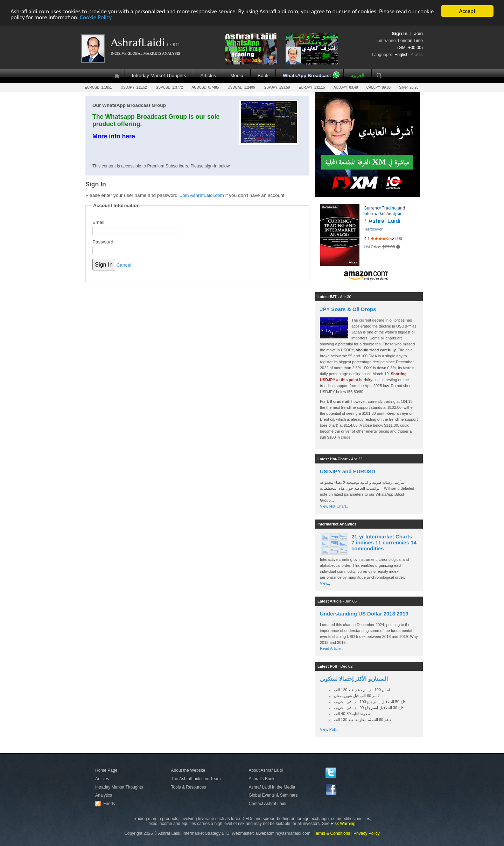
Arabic (417, 55)
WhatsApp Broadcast (307, 75)
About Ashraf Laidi (265, 770)
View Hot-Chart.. (334, 506)
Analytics (104, 795)
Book (263, 75)
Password (103, 242)
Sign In (400, 33)
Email (98, 222)
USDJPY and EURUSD (348, 471)
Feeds (106, 804)
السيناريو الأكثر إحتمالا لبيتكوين (354, 679)
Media (237, 75)
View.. (325, 583)
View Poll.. (329, 729)
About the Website (188, 770)
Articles (208, 75)
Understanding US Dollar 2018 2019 (364, 614)
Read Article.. (331, 648)
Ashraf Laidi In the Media (272, 787)
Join (418, 33)
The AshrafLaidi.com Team (196, 779)
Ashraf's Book (261, 779)
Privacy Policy (367, 833)
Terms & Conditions (332, 833)
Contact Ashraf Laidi (267, 804)
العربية (358, 75)
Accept (467, 11)
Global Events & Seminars (273, 795)
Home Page (106, 770)
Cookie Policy (96, 17)
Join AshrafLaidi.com (202, 195)
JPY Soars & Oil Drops (348, 309)
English (401, 55)
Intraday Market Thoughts (159, 75)
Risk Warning (343, 824)
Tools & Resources (189, 787)
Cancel (124, 265)
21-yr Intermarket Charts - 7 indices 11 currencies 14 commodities (384, 542)
